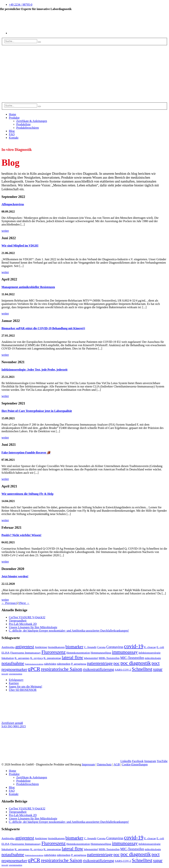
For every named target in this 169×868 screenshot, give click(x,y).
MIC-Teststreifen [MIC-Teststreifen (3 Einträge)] (132, 658)
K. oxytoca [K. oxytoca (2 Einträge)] (37, 658)
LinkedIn (126, 761)
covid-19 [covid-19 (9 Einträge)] (134, 646)
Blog (12, 131)
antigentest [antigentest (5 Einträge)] (25, 647)
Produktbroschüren (28, 128)
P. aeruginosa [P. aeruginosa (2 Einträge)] (79, 664)
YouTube (162, 761)
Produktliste (23, 124)
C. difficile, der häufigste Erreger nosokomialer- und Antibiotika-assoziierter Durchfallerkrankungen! (69, 631)
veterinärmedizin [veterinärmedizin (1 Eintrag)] (16, 674)
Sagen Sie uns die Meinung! (26, 686)
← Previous (9, 603)
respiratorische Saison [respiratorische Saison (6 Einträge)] (62, 669)
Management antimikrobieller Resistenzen (28, 287)
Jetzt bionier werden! (15, 576)
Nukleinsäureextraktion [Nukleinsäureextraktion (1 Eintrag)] (34, 664)
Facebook (138, 761)
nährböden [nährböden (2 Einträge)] (50, 664)
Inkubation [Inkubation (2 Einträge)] (8, 658)
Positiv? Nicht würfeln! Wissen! (21, 535)
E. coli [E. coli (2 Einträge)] (160, 647)
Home (12, 114)
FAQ (12, 134)
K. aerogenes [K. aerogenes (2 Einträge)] (22, 658)
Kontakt (14, 138)
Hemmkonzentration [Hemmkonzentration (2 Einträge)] (78, 653)
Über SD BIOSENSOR (23, 690)
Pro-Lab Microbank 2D (23, 624)
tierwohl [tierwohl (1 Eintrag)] (5, 674)
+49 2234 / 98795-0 (21, 5)
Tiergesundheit (18, 621)
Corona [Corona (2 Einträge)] (101, 647)
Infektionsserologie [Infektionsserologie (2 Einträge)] (149, 653)
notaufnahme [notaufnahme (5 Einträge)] (13, 663)
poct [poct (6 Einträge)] (156, 663)
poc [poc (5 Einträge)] (117, 663)
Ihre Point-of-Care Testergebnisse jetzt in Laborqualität (37, 411)
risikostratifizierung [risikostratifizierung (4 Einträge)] (99, 669)
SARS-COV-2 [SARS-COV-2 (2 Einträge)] (123, 670)
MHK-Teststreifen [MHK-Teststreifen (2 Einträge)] (109, 658)
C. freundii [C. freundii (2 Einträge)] (90, 647)
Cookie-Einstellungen (135, 764)
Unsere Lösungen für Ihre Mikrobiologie (33, 627)
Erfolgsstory (16, 680)
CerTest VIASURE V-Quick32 (27, 617)
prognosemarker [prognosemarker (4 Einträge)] (14, 669)
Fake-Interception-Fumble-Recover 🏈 (26, 453)
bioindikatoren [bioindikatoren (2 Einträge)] (56, 647)
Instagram (150, 761)
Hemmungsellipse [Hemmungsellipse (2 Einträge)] (101, 653)
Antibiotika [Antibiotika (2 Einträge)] (8, 647)
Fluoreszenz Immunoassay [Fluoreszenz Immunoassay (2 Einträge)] (26, 653)
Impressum (88, 764)
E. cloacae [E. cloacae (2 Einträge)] (150, 647)
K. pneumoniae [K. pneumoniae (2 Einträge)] (52, 658)
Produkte (14, 118)
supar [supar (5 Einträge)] (158, 669)
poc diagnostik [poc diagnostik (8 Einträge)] (136, 663)
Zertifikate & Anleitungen (32, 121)
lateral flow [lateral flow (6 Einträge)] (72, 657)
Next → (25, 603)
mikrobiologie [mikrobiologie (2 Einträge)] (153, 658)
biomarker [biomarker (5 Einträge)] (74, 647)
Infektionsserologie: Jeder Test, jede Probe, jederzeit (34, 370)
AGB (117, 764)
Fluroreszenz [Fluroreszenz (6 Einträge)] (54, 652)
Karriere (14, 683)
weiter (5, 231)
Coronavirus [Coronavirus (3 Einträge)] (115, 647)
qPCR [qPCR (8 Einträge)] (34, 669)
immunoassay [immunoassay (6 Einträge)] (125, 652)
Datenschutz (104, 764)
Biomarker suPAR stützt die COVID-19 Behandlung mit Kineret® (43, 328)
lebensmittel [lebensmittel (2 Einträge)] (91, 658)
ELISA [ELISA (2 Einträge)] (6, 653)
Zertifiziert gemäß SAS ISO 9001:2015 (14, 725)
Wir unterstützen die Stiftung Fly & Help (27, 494)
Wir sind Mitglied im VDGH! (20, 246)
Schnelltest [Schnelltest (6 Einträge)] (142, 669)
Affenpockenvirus (13, 204)
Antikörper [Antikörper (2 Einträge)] (41, 647)
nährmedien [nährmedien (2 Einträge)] (64, 664)
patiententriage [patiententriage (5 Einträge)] (100, 663)
